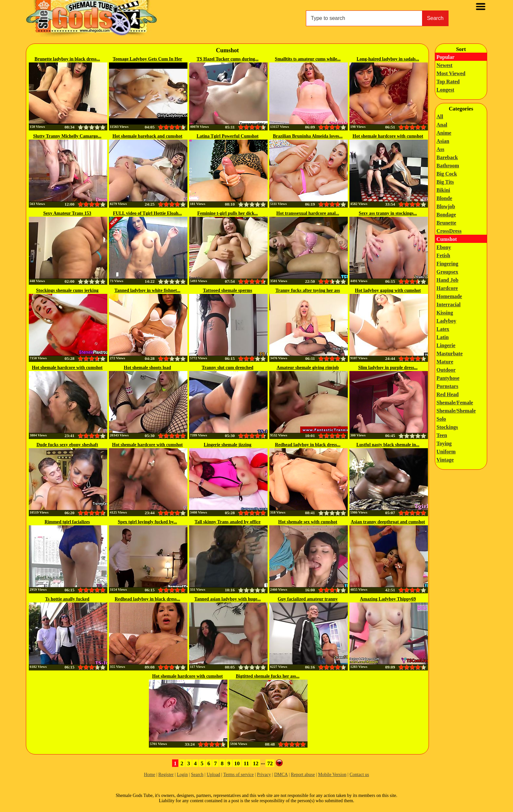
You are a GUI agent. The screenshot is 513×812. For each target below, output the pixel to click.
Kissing (445, 313)
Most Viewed (451, 73)
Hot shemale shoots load (147, 368)
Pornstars (447, 386)
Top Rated (448, 82)
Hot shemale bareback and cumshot (148, 136)
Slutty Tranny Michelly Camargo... (67, 136)
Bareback (447, 157)
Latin (442, 337)
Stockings (447, 427)
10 (237, 763)
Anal (442, 125)
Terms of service (238, 775)
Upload (213, 775)
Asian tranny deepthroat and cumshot (388, 522)
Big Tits (445, 182)
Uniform (446, 452)
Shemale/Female (455, 403)
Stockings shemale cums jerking (67, 290)
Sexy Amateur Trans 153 (67, 213)
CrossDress (449, 231)
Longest (445, 90)
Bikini (443, 190)
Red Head (448, 394)
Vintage (445, 460)
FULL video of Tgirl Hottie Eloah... (147, 213)
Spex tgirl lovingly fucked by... (147, 522)
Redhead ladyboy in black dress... (308, 445)
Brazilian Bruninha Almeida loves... (308, 136)
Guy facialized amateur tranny (308, 599)
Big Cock (447, 174)
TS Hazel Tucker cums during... (228, 59)
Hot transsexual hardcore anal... (308, 213)
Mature (445, 362)
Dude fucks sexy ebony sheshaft (67, 445)
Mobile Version (332, 775)
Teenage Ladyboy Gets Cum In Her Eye (147, 59)
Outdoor (446, 370)
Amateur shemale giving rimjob (308, 368)
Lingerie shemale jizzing (228, 445)
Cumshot (447, 239)
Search (435, 18)
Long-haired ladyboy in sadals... (388, 59)
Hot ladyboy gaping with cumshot (388, 290)
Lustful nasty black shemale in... (388, 445)
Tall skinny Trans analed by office (228, 522)
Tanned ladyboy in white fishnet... (147, 290)
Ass (440, 149)
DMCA (281, 775)
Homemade (449, 296)
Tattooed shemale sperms (227, 290)
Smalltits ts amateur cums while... (308, 59)
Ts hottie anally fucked (67, 599)
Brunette (446, 223)
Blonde (444, 198)
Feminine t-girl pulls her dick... (228, 213)
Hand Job (447, 280)
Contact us (360, 775)
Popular (445, 57)
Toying (444, 443)
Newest (444, 65)
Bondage (446, 215)
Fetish (443, 255)
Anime (444, 133)
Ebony (444, 247)
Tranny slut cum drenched (228, 368)
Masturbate (450, 354)
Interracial (449, 304)
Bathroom (448, 166)
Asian (443, 141)
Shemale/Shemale (456, 411)
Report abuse (303, 775)
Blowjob (446, 206)
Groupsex (447, 272)
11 (246, 763)
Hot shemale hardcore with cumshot (388, 136)
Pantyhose (448, 378)
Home (150, 775)
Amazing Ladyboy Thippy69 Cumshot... (388, 600)
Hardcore (447, 288)
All (440, 117)
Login (182, 775)
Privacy (264, 775)
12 (256, 763)
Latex (443, 329)
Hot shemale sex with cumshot (308, 522)
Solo (441, 419)
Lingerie (446, 345)
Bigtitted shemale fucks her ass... (268, 676)
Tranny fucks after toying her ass (308, 290)
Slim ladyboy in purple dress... (388, 368)
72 (270, 763)
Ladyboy (446, 321)
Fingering (447, 264)
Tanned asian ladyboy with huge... (228, 599)
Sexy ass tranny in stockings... (388, 213)
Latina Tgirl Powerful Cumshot (228, 136)
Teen (442, 435)
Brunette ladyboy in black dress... (67, 59)
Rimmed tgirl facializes (67, 522)
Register (166, 775)
